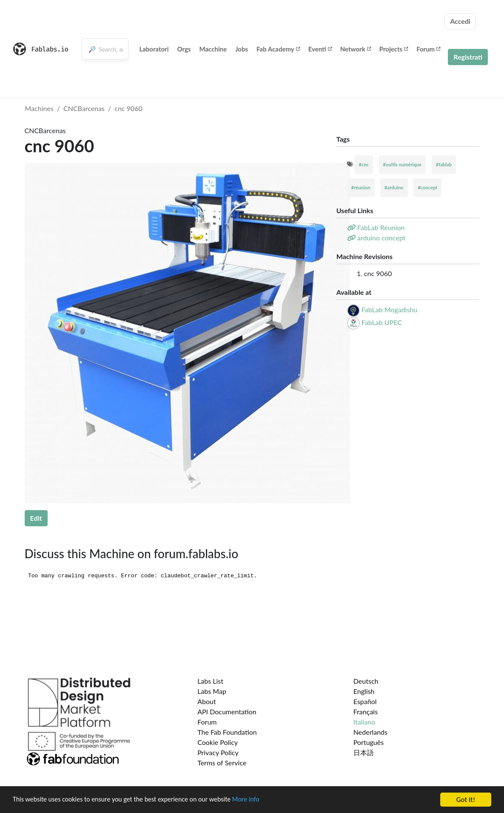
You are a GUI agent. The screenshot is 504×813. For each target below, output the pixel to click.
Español (365, 701)
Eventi (320, 49)
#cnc (364, 164)
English (364, 691)
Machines (39, 108)
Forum (428, 49)
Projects (394, 49)
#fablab (444, 164)
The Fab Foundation (227, 732)
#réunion (361, 187)
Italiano (364, 722)
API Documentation (227, 712)
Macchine (213, 49)
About (207, 701)
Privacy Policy (218, 752)
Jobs (242, 49)
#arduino (394, 187)
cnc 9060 (128, 108)
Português (369, 742)
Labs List (210, 681)
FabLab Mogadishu (389, 310)
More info (262, 800)
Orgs (184, 49)
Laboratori (154, 49)
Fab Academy (278, 49)
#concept (427, 187)
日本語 (364, 752)
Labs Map (212, 691)
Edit (36, 518)
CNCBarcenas (84, 108)
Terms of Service (222, 763)
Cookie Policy (218, 742)
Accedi (460, 21)
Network (356, 49)
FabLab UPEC (382, 322)
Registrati (468, 57)
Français (366, 712)
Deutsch (366, 681)
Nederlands (370, 732)
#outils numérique (402, 164)
